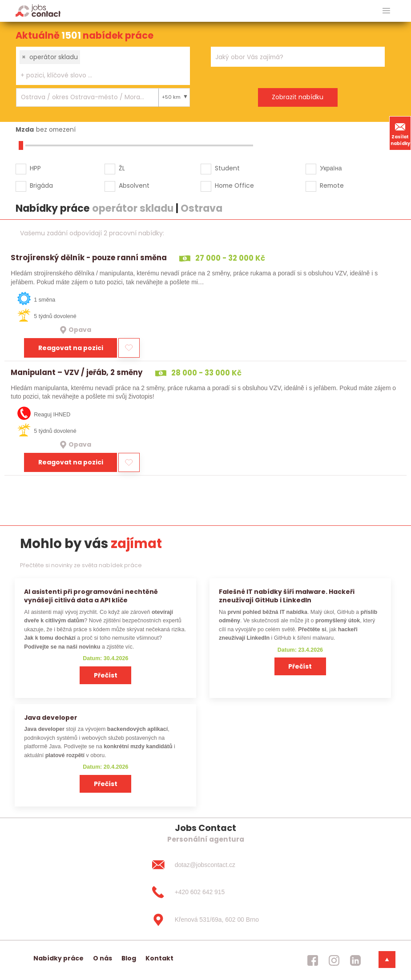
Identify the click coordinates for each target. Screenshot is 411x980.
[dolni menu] (387, 960)
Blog (129, 958)
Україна (331, 168)
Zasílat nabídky (400, 133)
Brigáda (41, 186)
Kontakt (159, 958)
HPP (35, 168)
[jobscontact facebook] (313, 960)
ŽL (122, 168)
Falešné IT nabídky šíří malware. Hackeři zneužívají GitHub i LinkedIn (287, 596)
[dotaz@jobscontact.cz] (205, 865)
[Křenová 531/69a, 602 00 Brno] (205, 920)
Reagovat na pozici (71, 348)
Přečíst (106, 675)
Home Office (234, 186)
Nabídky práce (58, 958)
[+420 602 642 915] (205, 892)
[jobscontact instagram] (334, 960)
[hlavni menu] (386, 11)
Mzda (25, 129)
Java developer (51, 718)
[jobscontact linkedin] (355, 960)
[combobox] (103, 66)
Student (227, 168)
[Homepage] (38, 10)
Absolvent (134, 186)
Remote (332, 186)
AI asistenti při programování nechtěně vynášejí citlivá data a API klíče (91, 596)
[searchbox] (97, 75)
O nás (103, 958)
